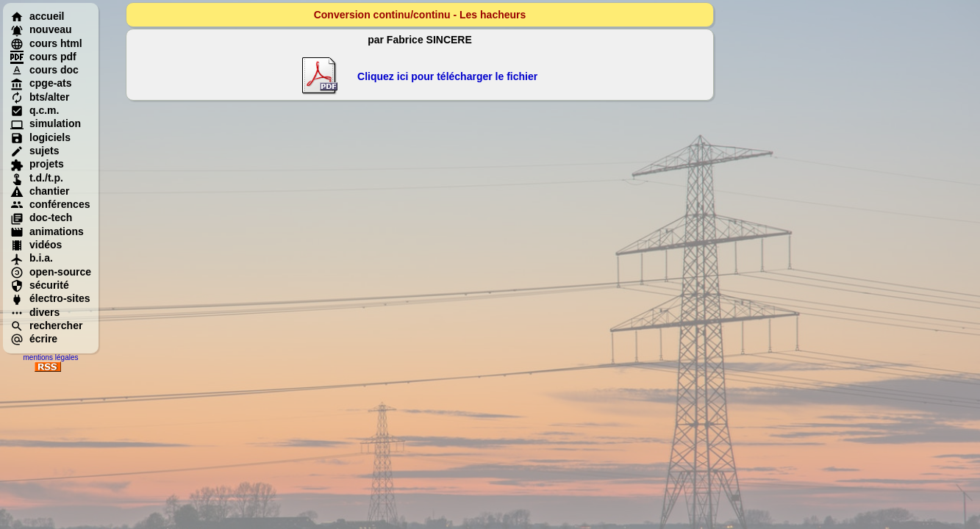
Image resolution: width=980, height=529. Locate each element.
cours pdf (43, 57)
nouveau (41, 29)
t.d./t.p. (37, 178)
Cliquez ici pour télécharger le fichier (447, 76)
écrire (34, 339)
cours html (46, 43)
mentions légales (50, 357)
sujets (35, 151)
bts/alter (40, 97)
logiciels (40, 137)
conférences (50, 204)
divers (35, 312)
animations (47, 231)
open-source (51, 272)
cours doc (44, 70)
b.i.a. (32, 258)
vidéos (36, 245)
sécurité (40, 285)
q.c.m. (35, 110)
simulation (46, 123)
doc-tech (41, 217)
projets (37, 164)
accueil (37, 16)
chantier (40, 191)
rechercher (46, 325)
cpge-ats (41, 83)
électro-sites (50, 298)
